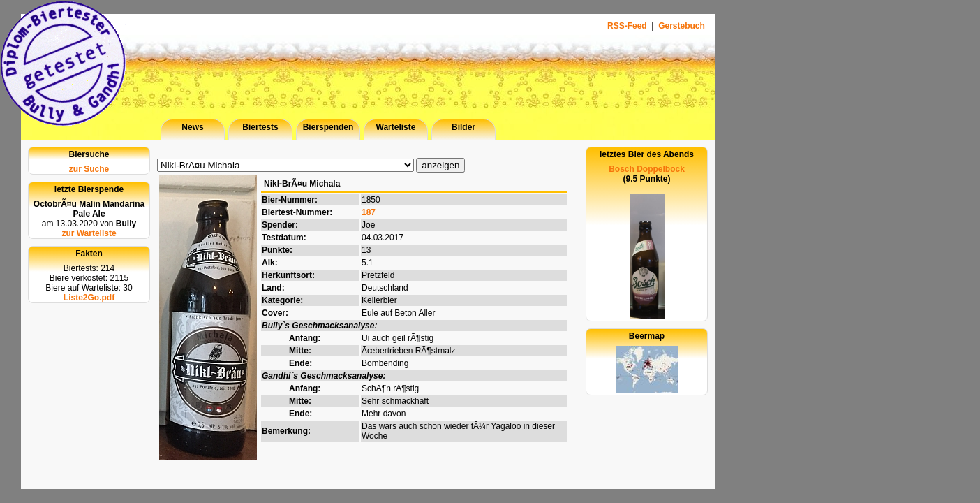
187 (369, 212)
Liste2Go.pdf (89, 298)
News (192, 127)
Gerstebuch (682, 26)
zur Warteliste (89, 233)
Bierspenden (328, 127)
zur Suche (89, 169)
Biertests (260, 127)
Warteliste (396, 127)
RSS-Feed (628, 26)
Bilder (463, 127)
